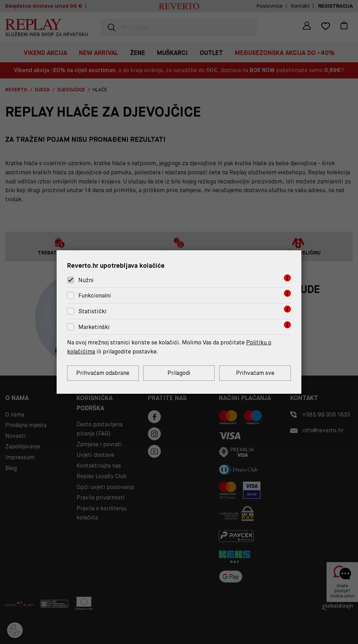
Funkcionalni (95, 296)
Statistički (92, 311)
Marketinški (94, 327)
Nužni (86, 280)
